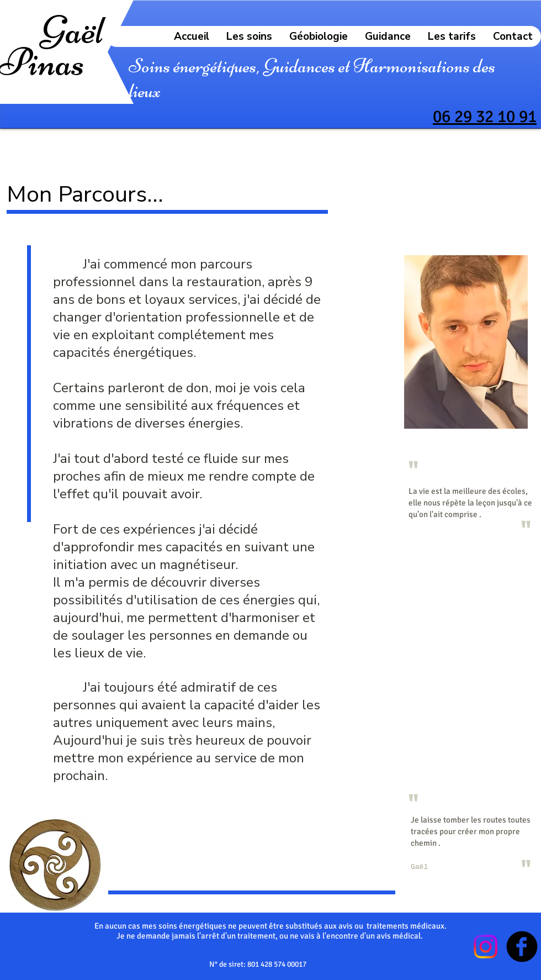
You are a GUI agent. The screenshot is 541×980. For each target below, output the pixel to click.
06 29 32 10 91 (485, 117)
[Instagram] (486, 947)
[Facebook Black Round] (522, 947)
